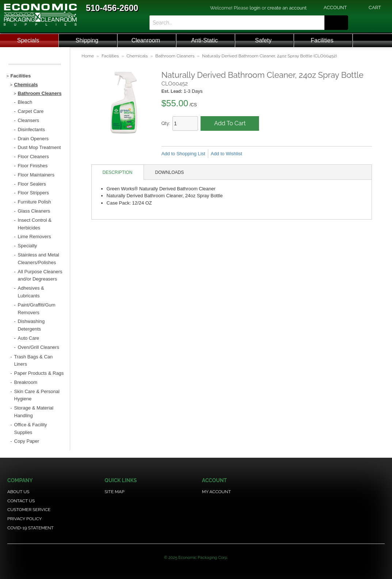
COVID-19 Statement (31, 528)
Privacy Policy (24, 519)
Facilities (322, 40)
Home (88, 56)
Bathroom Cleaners (175, 56)
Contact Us (21, 501)
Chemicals (137, 56)
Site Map (114, 492)
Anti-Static (204, 40)
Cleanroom (146, 40)
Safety (263, 40)
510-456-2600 (112, 8)
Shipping (87, 40)
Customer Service (29, 510)
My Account (216, 492)
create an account (287, 8)
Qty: (166, 123)
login (255, 8)
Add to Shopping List (183, 154)
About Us (18, 492)
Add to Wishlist (227, 154)
